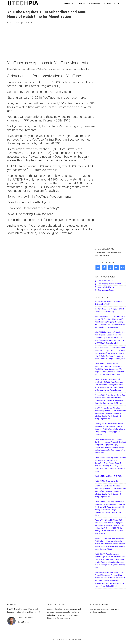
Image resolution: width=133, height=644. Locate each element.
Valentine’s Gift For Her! (106, 287)
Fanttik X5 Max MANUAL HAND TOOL (108, 476)
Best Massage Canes (106, 290)
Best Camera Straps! (105, 281)
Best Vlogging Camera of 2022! (109, 284)
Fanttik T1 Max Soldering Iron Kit (106, 481)
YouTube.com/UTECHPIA (74, 640)
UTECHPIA (26, 4)
